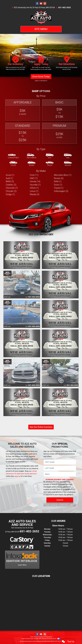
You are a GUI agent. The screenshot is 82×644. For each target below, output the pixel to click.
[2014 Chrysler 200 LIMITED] (60, 314)
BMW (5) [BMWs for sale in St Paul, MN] (10, 181)
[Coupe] (13, 164)
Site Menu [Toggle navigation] (41, 29)
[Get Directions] (67, 64)
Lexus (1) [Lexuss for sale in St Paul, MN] (34, 191)
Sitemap (44, 639)
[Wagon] (68, 164)
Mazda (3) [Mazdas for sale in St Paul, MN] (34, 194)
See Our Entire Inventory (41, 427)
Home (32, 637)
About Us (36, 637)
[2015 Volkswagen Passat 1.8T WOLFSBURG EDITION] (60, 285)
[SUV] (50, 156)
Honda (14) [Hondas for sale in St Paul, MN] (35, 181)
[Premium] (59, 133)
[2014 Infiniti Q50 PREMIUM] (22, 314)
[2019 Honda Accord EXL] (22, 255)
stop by (17, 476)
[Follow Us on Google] (45, 4)
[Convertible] (13, 156)
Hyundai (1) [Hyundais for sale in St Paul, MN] (35, 185)
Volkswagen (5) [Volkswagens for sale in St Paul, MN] (61, 191)
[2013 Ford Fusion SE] (60, 373)
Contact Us (42, 637)
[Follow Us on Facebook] (37, 4)
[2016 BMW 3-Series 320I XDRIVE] (60, 255)
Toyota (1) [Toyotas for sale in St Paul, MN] (59, 188)
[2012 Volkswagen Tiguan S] (22, 402)
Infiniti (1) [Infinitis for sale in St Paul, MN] (34, 188)
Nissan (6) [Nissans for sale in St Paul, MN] (59, 178)
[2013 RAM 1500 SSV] (22, 373)
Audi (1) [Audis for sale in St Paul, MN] (9, 178)
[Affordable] (23, 110)
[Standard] (23, 133)
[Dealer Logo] (41, 17)
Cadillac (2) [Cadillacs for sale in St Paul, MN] (11, 185)
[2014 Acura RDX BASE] (60, 343)
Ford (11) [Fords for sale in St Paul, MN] (34, 175)
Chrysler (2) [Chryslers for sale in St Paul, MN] (11, 191)
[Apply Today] (41, 64)
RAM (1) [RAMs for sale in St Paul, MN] (58, 181)
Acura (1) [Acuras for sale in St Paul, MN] (10, 175)
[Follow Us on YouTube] (41, 4)
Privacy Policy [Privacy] (48, 637)
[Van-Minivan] (68, 156)
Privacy (71, 506)
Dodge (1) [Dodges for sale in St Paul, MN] (10, 194)
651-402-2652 (65, 7)
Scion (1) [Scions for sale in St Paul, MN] (58, 185)
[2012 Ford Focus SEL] (60, 402)
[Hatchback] (31, 156)
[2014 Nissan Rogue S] (22, 343)
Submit (60, 500)
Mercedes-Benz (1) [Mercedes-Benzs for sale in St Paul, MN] (63, 175)
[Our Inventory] (15, 64)
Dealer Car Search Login (27, 639)
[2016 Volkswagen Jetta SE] (22, 285)
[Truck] (50, 164)
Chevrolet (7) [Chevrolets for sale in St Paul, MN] (12, 188)
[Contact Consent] (44, 480)
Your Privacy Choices (53, 639)
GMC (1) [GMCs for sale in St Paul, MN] (34, 178)
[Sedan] (31, 164)
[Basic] (59, 110)
